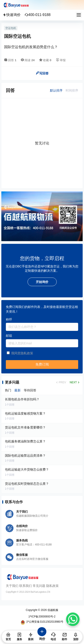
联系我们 (26, 586)
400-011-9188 (38, 15)
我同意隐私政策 (22, 353)
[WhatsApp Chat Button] (73, 619)
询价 (42, 636)
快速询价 (12, 15)
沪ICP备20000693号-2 (42, 617)
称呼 (9, 319)
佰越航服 (53, 610)
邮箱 (9, 336)
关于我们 (12, 586)
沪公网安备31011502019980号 (42, 622)
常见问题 (39, 586)
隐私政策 (52, 586)
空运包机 (11, 28)
